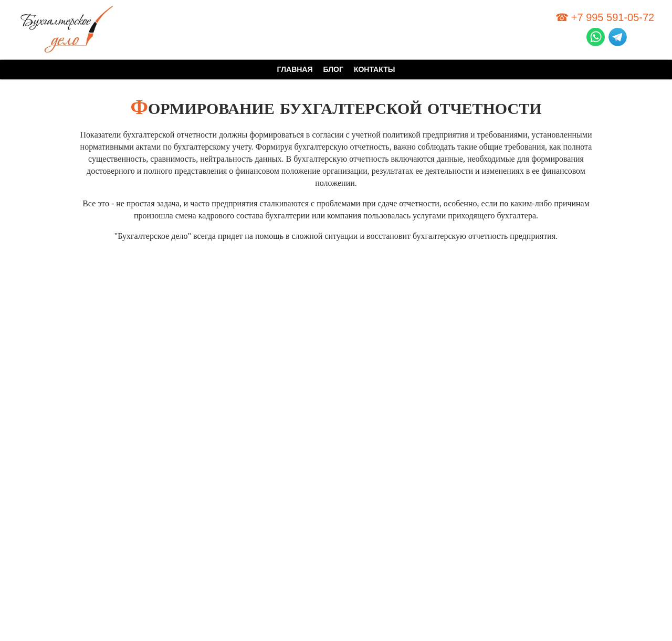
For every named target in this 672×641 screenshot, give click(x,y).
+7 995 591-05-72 (613, 17)
